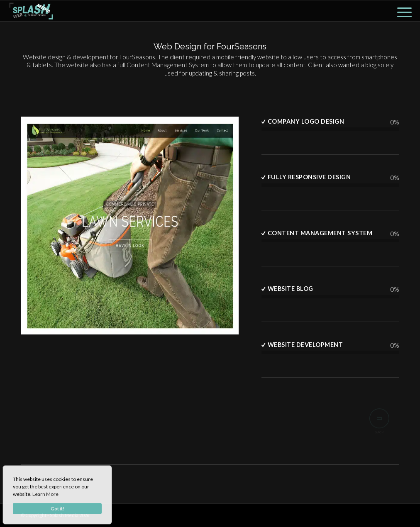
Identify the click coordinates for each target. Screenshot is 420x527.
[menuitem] (402, 11)
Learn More (45, 494)
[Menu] (402, 11)
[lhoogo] (31, 11)
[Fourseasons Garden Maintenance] (130, 227)
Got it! (57, 509)
